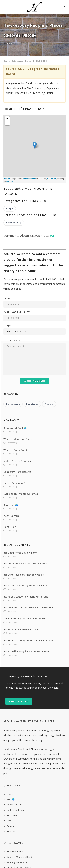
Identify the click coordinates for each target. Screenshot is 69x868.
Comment (12, 755)
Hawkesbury (14, 151)
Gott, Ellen (10, 456)
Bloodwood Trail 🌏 (15, 357)
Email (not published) (17, 241)
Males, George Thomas (17, 390)
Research (12, 744)
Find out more (19, 630)
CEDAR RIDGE (40, 61)
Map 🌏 (11, 728)
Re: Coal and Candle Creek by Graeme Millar (29, 536)
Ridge (28, 61)
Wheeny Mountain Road (18, 368)
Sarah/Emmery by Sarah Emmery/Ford (26, 547)
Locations (32, 333)
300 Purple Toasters (39, 861)
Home (7, 61)
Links (9, 749)
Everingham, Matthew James (21, 423)
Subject (8, 254)
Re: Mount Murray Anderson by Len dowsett (30, 569)
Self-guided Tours (16, 739)
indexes (11, 760)
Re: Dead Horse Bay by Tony (20, 481)
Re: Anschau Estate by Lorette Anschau (27, 492)
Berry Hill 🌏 (11, 434)
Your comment (13, 269)
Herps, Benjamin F (14, 412)
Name (7, 227)
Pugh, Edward (11, 445)
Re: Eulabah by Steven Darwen (21, 558)
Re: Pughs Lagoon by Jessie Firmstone (26, 525)
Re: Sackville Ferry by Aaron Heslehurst (26, 580)
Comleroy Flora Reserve (17, 401)
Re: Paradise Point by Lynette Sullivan (26, 514)
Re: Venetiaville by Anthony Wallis (24, 503)
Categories (17, 61)
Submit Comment (34, 309)
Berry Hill (11, 818)
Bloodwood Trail (15, 780)
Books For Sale (14, 733)
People (49, 333)
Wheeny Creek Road (15, 379)
